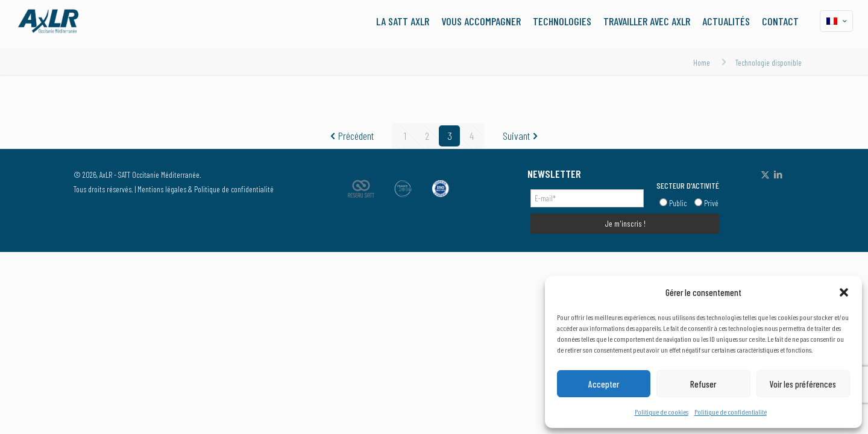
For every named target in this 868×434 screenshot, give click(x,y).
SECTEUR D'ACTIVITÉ (688, 185)
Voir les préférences (803, 384)
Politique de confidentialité (731, 412)
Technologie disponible (769, 62)
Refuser (703, 384)
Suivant (522, 136)
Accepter (604, 384)
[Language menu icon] (836, 21)
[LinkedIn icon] (778, 174)
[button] (844, 292)
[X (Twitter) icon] (765, 174)
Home (702, 62)
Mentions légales (162, 189)
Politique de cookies (662, 412)
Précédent (351, 136)
